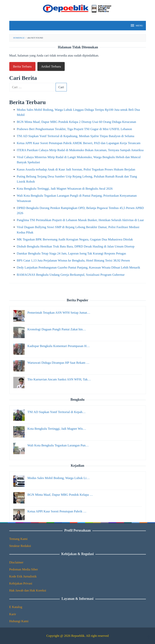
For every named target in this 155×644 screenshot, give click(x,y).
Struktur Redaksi (20, 546)
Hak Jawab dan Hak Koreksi (28, 590)
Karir (13, 614)
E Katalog (16, 607)
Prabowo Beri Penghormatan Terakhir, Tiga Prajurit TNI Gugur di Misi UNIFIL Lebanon (74, 129)
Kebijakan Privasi (21, 583)
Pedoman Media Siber (24, 569)
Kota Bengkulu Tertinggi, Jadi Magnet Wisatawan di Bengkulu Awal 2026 (65, 189)
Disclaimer (16, 562)
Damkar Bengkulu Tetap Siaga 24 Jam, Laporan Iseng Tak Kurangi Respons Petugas (72, 253)
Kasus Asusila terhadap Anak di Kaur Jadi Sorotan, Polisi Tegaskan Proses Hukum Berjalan (76, 169)
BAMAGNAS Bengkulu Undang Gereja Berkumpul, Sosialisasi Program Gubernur (71, 275)
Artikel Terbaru (51, 66)
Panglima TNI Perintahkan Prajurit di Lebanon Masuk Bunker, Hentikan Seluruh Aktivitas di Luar (80, 220)
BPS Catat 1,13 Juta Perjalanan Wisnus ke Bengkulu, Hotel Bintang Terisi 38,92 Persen (73, 260)
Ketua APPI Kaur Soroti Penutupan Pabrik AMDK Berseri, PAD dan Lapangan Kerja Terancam (79, 143)
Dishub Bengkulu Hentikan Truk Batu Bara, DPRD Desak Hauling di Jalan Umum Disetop (76, 246)
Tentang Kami (18, 539)
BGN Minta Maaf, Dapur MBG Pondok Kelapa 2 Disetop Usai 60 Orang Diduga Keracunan (77, 122)
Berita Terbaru (22, 66)
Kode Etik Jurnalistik (23, 576)
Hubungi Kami (19, 621)
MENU (137, 25)
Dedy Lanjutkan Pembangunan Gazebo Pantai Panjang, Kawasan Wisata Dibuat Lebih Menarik (79, 267)
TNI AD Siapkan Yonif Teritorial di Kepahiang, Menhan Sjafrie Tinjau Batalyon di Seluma (76, 136)
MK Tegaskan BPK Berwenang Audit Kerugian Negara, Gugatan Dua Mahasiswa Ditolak (75, 239)
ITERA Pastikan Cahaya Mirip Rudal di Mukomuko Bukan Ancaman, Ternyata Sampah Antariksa (80, 150)
